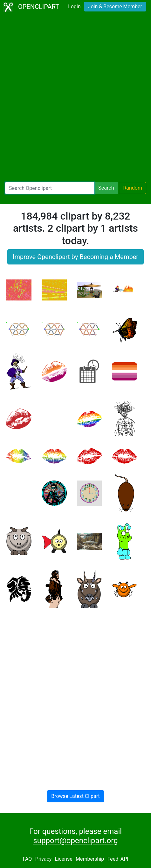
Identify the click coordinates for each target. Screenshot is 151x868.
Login (74, 7)
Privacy (44, 859)
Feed (113, 859)
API (124, 859)
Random (133, 188)
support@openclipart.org (75, 841)
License (64, 859)
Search (106, 188)
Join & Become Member (115, 7)
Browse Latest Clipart (75, 796)
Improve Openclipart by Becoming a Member (75, 257)
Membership (90, 859)
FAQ (27, 859)
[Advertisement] (75, 98)
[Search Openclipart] (50, 188)
